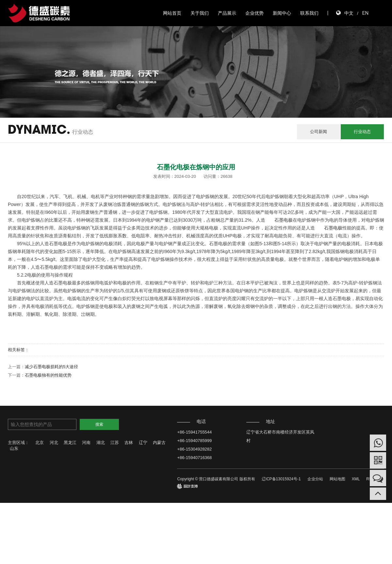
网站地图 (337, 479)
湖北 (101, 443)
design (183, 486)
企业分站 (315, 479)
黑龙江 (70, 443)
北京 (40, 443)
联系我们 (309, 13)
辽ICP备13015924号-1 (281, 479)
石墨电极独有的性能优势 (48, 375)
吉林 (129, 443)
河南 (86, 443)
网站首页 (172, 13)
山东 (14, 448)
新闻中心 (282, 13)
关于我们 (200, 13)
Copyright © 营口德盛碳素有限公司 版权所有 (216, 479)
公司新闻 (318, 132)
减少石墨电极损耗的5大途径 (51, 367)
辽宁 (143, 443)
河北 (54, 443)
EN (365, 13)
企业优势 (254, 13)
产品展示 (227, 13)
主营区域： (18, 443)
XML (356, 479)
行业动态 (362, 132)
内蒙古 (159, 443)
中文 (349, 13)
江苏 (115, 443)
